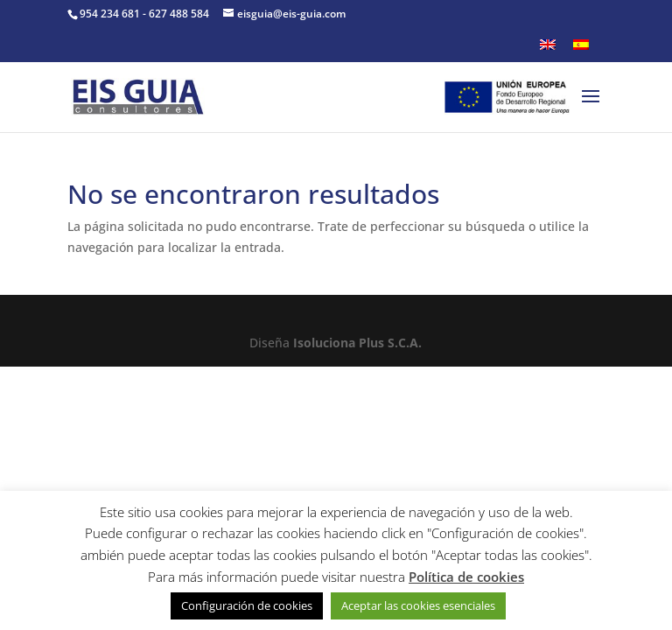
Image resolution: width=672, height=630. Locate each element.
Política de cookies (466, 577)
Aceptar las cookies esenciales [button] (418, 605)
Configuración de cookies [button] (247, 605)
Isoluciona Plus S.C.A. (357, 343)
